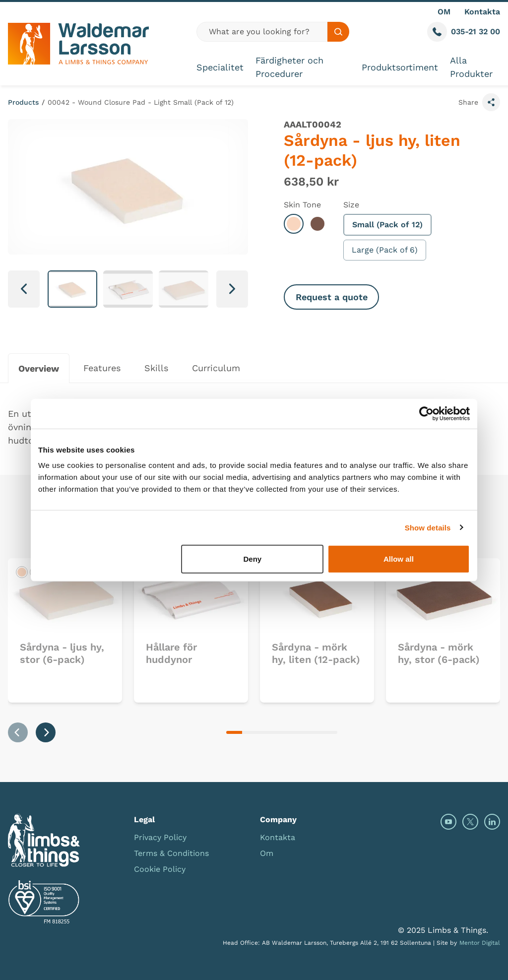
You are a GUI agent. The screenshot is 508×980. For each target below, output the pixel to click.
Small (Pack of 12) (387, 225)
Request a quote (332, 297)
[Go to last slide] (24, 289)
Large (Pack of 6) (385, 250)
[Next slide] (232, 289)
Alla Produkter (471, 67)
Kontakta (482, 12)
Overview (39, 368)
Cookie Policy (160, 869)
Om (267, 853)
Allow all (399, 559)
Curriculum (216, 368)
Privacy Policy (160, 837)
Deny (253, 559)
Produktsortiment (400, 67)
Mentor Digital (480, 943)
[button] (72, 289)
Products (23, 102)
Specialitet (220, 67)
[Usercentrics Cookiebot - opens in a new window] (426, 413)
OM (444, 12)
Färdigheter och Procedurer (289, 67)
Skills (156, 368)
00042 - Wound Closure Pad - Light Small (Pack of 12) (141, 102)
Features (102, 368)
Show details (428, 527)
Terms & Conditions (171, 853)
